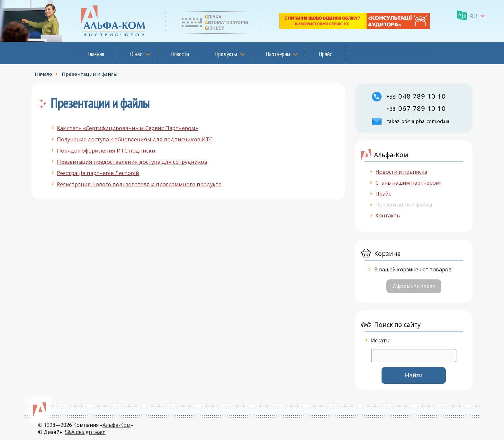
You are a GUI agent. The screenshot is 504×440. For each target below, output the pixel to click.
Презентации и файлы (90, 74)
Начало (43, 74)
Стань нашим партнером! (408, 183)
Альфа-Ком (117, 425)
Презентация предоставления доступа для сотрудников (132, 162)
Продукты (226, 54)
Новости (180, 54)
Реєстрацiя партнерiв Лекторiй (98, 173)
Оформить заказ (414, 286)
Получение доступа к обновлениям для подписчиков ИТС (135, 139)
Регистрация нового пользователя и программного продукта (139, 184)
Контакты (388, 216)
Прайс (325, 54)
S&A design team (85, 432)
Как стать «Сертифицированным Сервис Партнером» (127, 128)
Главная (96, 54)
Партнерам (278, 54)
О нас (136, 54)
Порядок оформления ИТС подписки (106, 150)
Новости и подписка (401, 172)
